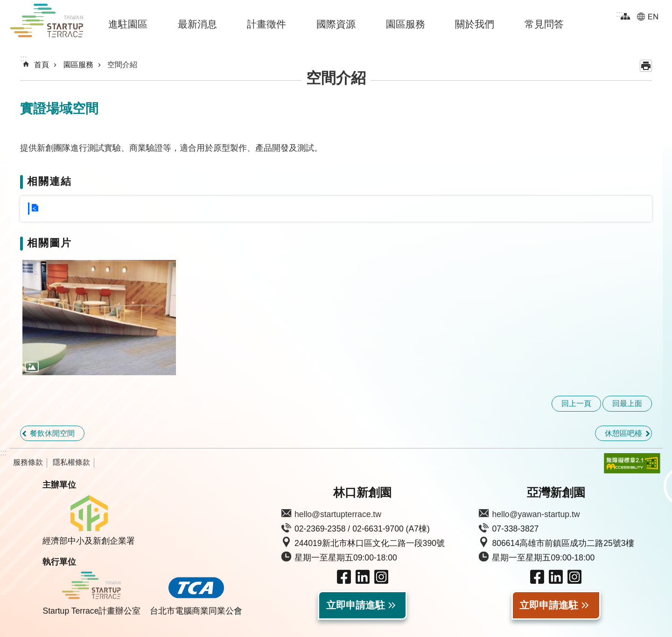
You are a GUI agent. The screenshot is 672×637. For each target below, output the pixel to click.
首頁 (42, 65)
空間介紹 (122, 65)
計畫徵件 (266, 24)
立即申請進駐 (356, 605)
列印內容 (646, 66)
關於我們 (475, 24)
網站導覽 (625, 16)
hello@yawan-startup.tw (536, 514)
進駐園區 (128, 24)
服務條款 (28, 462)
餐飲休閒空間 (52, 433)
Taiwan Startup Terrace (47, 22)
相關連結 (49, 181)
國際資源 (336, 24)
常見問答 (544, 24)
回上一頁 (576, 403)
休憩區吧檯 (623, 433)
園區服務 (406, 24)
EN (647, 16)
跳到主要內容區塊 (5, 5)
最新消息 (197, 24)
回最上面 (627, 403)
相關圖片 (49, 243)
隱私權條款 (71, 462)
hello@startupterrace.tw (338, 514)
